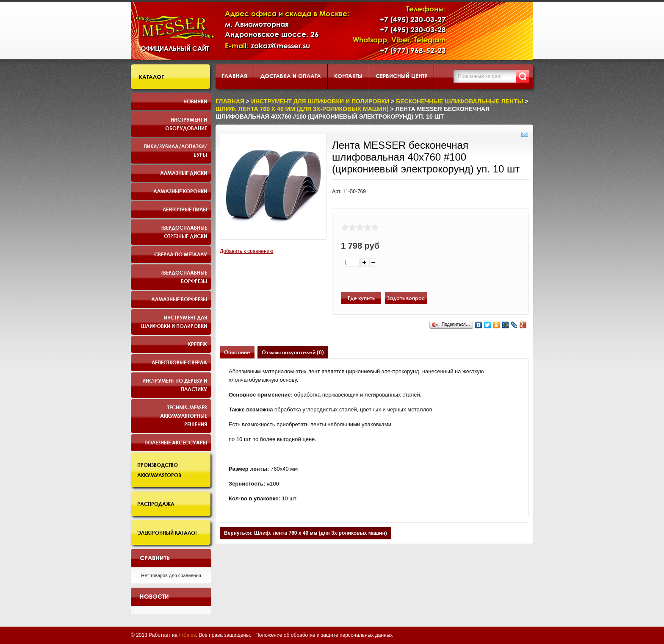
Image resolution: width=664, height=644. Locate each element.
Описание (237, 352)
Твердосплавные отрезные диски (184, 232)
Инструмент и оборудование (186, 124)
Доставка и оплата (291, 76)
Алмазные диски (184, 173)
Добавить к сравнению (246, 251)
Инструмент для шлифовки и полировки (174, 322)
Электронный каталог (167, 533)
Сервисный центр (401, 76)
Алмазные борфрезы (179, 299)
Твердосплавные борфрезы (184, 277)
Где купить (361, 298)
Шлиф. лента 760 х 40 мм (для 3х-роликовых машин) (302, 109)
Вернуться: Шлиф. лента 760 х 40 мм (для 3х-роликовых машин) (306, 533)
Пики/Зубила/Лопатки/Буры (175, 150)
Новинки (195, 101)
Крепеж (198, 344)
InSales (188, 635)
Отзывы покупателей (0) (293, 352)
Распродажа (156, 504)
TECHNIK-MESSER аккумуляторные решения (184, 416)
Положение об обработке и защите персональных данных (324, 635)
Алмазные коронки (180, 191)
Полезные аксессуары (176, 442)
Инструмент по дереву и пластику (175, 385)
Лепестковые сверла (179, 362)
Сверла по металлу (181, 254)
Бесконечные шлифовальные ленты (459, 101)
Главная (235, 76)
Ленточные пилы (185, 209)
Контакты (348, 76)
